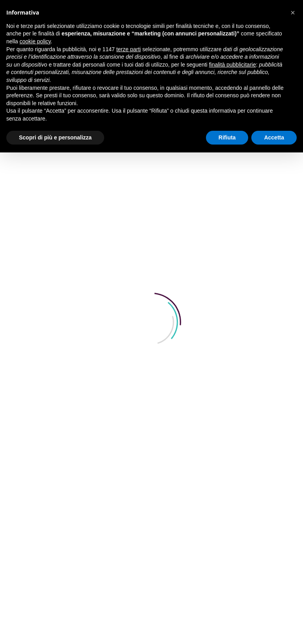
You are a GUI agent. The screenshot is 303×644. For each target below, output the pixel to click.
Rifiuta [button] (227, 137)
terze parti (129, 49)
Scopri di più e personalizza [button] (55, 137)
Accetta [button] (274, 137)
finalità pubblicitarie (233, 65)
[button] (293, 13)
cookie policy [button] (35, 41)
